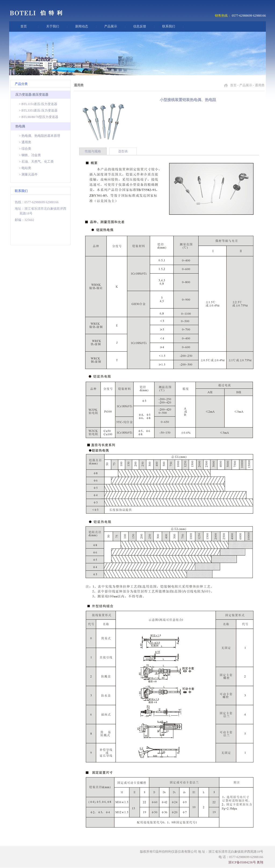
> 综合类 (25, 149)
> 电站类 (25, 168)
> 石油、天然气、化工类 (36, 162)
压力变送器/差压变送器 (32, 95)
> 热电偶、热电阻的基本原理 (39, 136)
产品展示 (111, 26)
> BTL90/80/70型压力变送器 (39, 117)
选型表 (123, 151)
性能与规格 (93, 151)
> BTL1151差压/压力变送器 (38, 104)
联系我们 (169, 26)
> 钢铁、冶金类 (30, 155)
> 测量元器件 (28, 174)
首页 (24, 26)
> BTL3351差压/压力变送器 (38, 110)
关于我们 (53, 26)
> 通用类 (25, 142)
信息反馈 (140, 26)
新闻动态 (82, 26)
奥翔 (260, 862)
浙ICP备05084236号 (242, 862)
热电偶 (20, 126)
